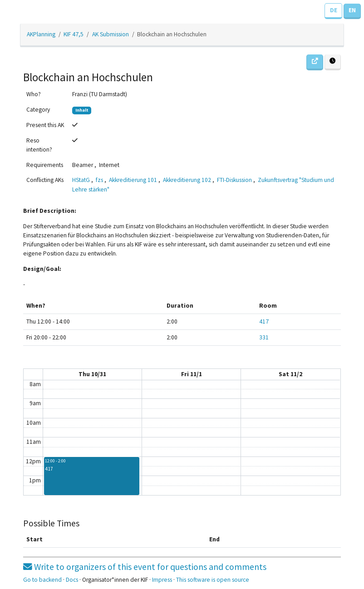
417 (264, 321)
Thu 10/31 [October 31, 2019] (92, 374)
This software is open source (213, 580)
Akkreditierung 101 (133, 180)
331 (264, 337)
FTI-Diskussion (234, 180)
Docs (72, 580)
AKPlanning (41, 34)
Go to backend (42, 580)
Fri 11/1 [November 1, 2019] (192, 374)
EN (352, 10)
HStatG (81, 180)
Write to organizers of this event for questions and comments (145, 567)
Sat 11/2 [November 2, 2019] (290, 374)
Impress (162, 580)
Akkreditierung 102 (187, 180)
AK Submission (111, 34)
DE (334, 10)
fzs (99, 180)
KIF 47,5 (74, 34)
